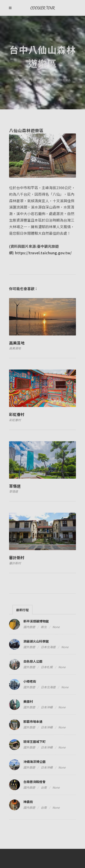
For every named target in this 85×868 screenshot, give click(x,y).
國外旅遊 (29, 647)
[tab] (22, 610)
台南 (44, 787)
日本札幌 (47, 667)
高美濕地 (17, 343)
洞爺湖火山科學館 (36, 641)
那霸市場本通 (33, 721)
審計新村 (17, 557)
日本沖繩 (47, 707)
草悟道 (15, 486)
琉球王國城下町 (34, 742)
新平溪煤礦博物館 (36, 621)
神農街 (28, 802)
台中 (34, 80)
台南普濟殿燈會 (34, 782)
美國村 (28, 701)
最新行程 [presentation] (22, 610)
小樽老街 (30, 681)
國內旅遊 (20, 80)
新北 (44, 627)
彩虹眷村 (17, 414)
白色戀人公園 (33, 661)
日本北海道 (48, 647)
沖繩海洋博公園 (34, 762)
